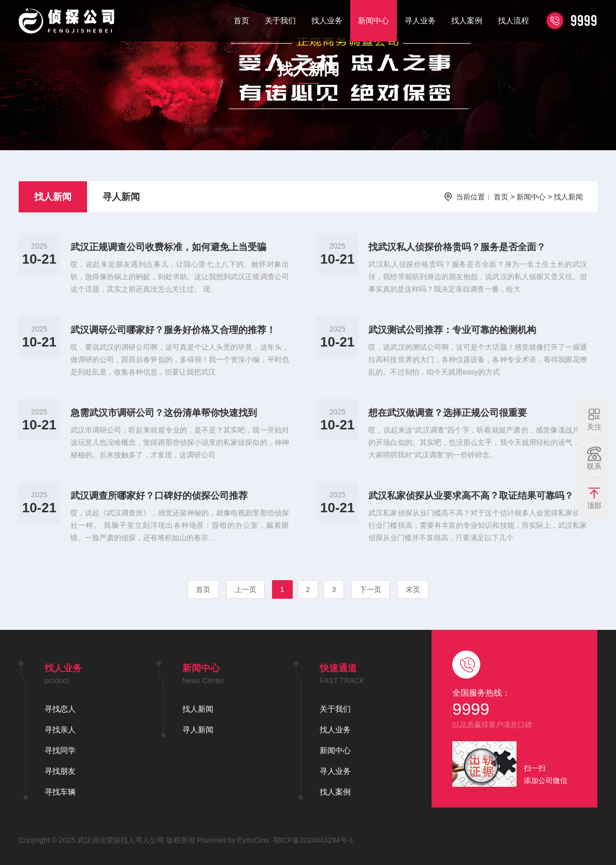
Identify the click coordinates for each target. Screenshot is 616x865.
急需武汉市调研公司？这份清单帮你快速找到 (164, 413)
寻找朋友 (60, 771)
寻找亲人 (60, 730)
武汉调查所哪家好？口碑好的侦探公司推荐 (159, 496)
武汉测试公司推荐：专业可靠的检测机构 (452, 330)
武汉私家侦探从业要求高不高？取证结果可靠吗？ (471, 496)
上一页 (246, 589)
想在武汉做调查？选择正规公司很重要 (448, 413)
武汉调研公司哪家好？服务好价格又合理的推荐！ (173, 330)
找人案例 (467, 20)
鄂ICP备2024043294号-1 (313, 840)
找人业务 (327, 20)
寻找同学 (60, 750)
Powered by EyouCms (232, 840)
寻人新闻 (121, 197)
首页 (241, 20)
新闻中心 (374, 20)
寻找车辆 (60, 792)
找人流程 (513, 20)
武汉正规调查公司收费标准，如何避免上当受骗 (168, 247)
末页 (413, 589)
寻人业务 (420, 20)
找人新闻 (53, 197)
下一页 (370, 589)
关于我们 (280, 20)
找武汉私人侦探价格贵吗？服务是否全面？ (457, 247)
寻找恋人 (60, 709)
